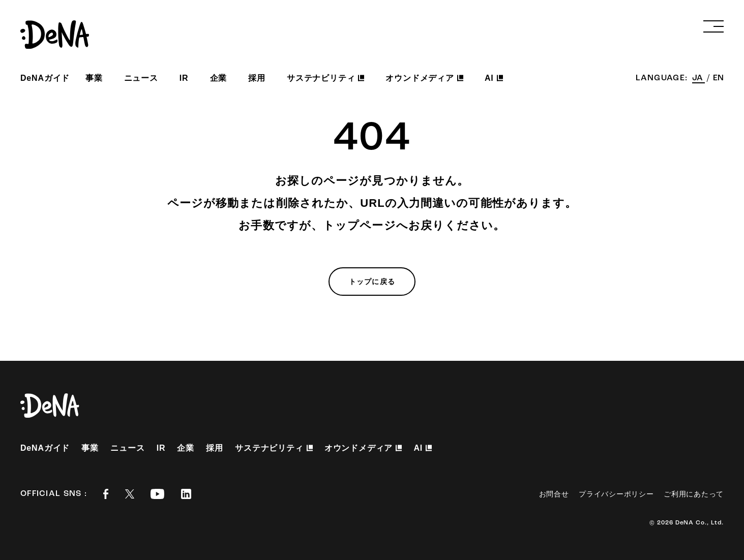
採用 (257, 78)
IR (184, 78)
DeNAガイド (45, 78)
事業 (94, 78)
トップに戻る (372, 282)
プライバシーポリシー (616, 494)
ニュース (141, 78)
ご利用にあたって (694, 494)
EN (718, 78)
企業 (219, 78)
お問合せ (554, 494)
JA (698, 78)
